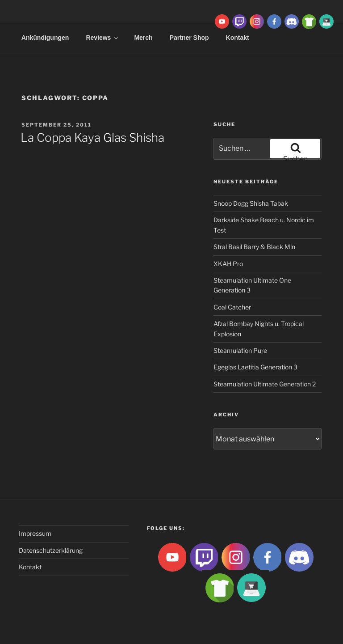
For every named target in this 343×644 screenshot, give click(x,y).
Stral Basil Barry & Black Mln (254, 247)
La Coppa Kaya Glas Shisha (92, 138)
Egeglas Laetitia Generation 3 (255, 367)
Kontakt (30, 567)
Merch (143, 38)
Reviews (102, 38)
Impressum (35, 533)
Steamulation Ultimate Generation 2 (265, 384)
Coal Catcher (232, 307)
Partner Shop (189, 38)
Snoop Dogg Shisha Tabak (251, 203)
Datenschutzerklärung (51, 550)
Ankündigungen (45, 38)
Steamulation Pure (240, 350)
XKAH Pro (228, 264)
